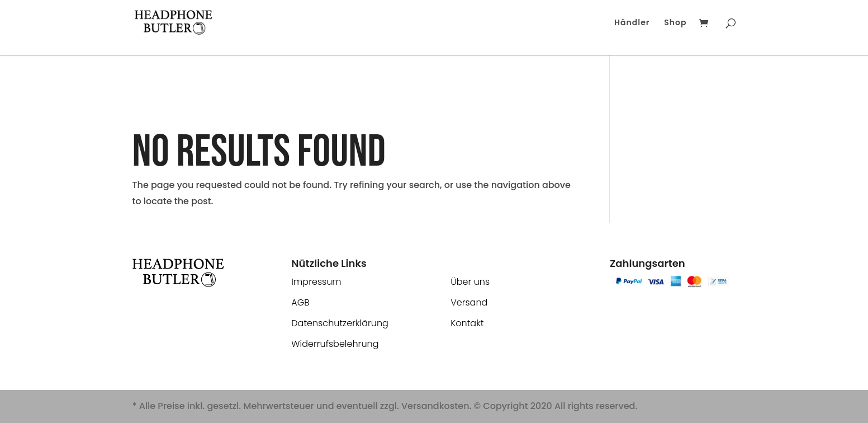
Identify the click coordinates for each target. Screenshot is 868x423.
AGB (300, 302)
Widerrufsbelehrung (335, 344)
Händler (632, 23)
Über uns (470, 282)
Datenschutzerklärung (340, 323)
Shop (675, 23)
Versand (469, 302)
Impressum (316, 282)
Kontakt (467, 323)
